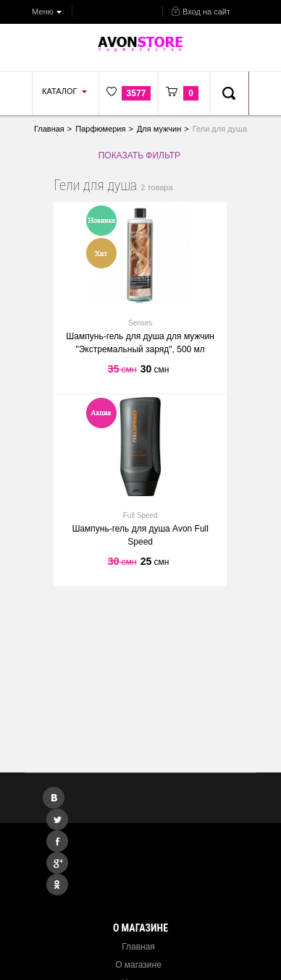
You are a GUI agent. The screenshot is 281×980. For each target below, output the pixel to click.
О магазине (138, 965)
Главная (138, 947)
